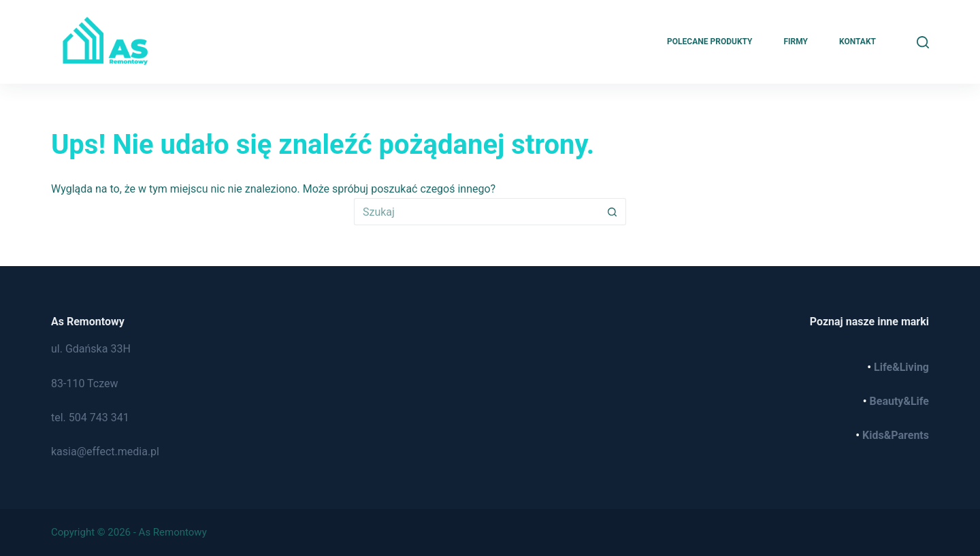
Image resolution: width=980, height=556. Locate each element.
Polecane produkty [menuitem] (709, 42)
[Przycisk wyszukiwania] (612, 212)
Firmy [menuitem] (796, 42)
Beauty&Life (899, 401)
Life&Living (901, 367)
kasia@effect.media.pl (105, 452)
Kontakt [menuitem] (857, 42)
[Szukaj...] (476, 212)
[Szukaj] (923, 42)
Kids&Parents (896, 435)
